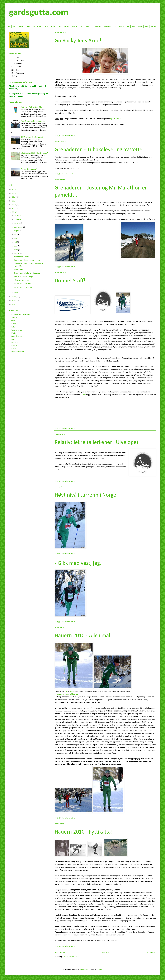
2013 (14, 201)
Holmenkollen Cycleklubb (20, 315)
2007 (14, 304)
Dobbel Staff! (70, 281)
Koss (133, 26)
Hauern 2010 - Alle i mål (82, 636)
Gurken (67, 26)
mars (16, 250)
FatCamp (15, 343)
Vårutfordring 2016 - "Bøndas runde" (34, 153)
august (17, 231)
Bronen (88, 26)
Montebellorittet (18, 352)
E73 (115, 26)
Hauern (14, 324)
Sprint (46, 26)
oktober (17, 223)
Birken (14, 327)
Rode (147, 26)
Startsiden (106, 952)
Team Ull (14, 318)
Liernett (14, 349)
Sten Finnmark (37, 26)
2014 (14, 197)
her (84, 395)
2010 (14, 212)
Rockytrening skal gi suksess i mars (34, 121)
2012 (14, 205)
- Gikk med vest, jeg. (78, 563)
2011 (14, 209)
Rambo (140, 26)
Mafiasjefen (107, 26)
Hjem (9, 26)
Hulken (28, 26)
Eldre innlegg (151, 952)
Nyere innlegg (60, 952)
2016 (14, 190)
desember (18, 216)
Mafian (14, 333)
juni (16, 238)
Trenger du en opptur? (29, 169)
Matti (15, 26)
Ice (128, 26)
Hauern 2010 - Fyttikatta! (84, 832)
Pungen (153, 26)
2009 (14, 297)
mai (16, 242)
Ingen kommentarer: (69, 136)
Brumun (74, 26)
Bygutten (122, 26)
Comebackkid (97, 26)
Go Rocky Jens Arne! (78, 41)
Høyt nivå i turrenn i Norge (85, 495)
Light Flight (15, 346)
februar (17, 254)
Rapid (21, 26)
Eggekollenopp (17, 330)
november (18, 220)
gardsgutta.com (39, 13)
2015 (14, 193)
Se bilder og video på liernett (67, 694)
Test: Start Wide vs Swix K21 (31, 107)
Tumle (60, 26)
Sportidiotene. (116, 119)
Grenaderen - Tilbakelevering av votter (100, 150)
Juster (53, 26)
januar (17, 292)
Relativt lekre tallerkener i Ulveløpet (97, 443)
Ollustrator (84, 970)
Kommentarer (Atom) (72, 957)
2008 (14, 301)
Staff (81, 26)
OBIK (13, 321)
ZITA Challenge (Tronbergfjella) (32, 137)
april (16, 246)
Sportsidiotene (17, 336)
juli (15, 235)
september (18, 227)
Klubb (13, 339)
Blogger (99, 970)
